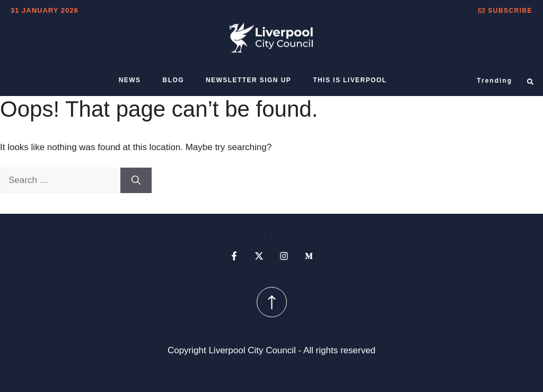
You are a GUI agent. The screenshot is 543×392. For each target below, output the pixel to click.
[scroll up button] (272, 302)
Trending (494, 81)
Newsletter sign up (248, 80)
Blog (173, 80)
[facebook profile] (234, 256)
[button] (505, 11)
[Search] (136, 180)
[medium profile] (309, 256)
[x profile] (259, 256)
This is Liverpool (350, 80)
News (130, 80)
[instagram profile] (284, 256)
